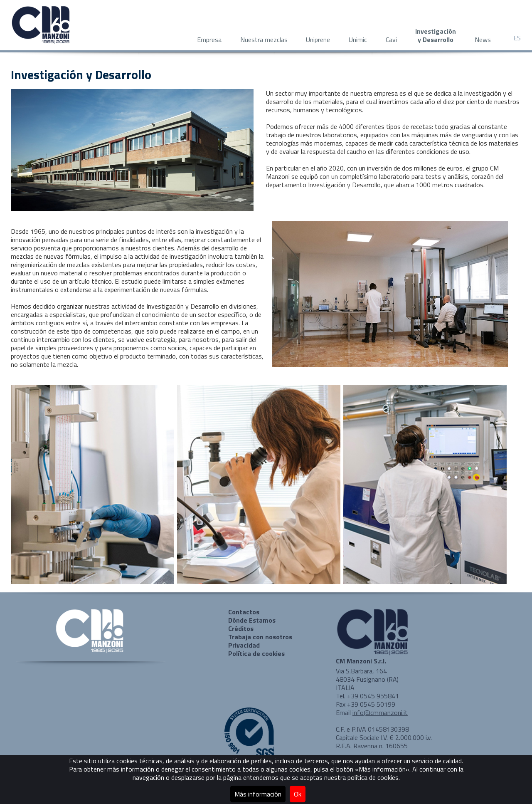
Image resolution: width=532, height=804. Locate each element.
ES (517, 38)
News (483, 40)
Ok (298, 794)
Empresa (209, 40)
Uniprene (318, 40)
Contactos (244, 612)
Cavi (391, 40)
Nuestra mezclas (264, 40)
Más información (258, 794)
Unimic (358, 40)
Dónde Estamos (252, 620)
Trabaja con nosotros (260, 637)
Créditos (241, 628)
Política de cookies (256, 653)
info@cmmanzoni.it (380, 712)
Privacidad (244, 645)
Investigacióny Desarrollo (436, 35)
